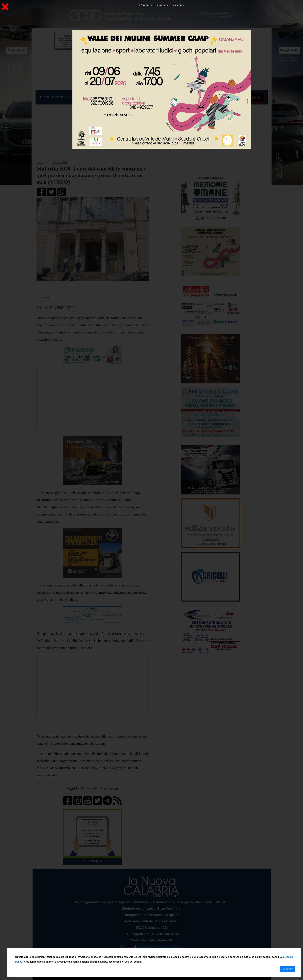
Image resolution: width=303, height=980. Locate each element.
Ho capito (287, 969)
